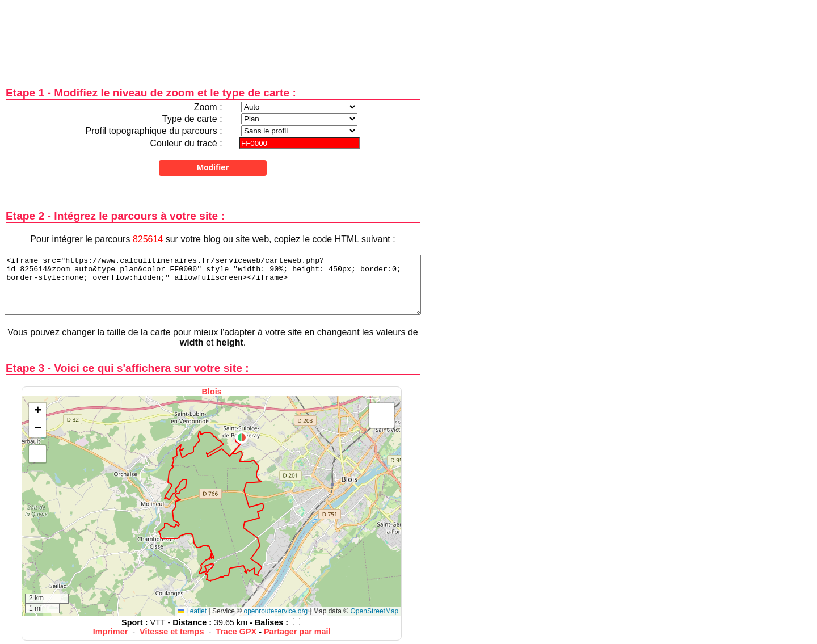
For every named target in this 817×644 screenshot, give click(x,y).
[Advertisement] (213, 35)
